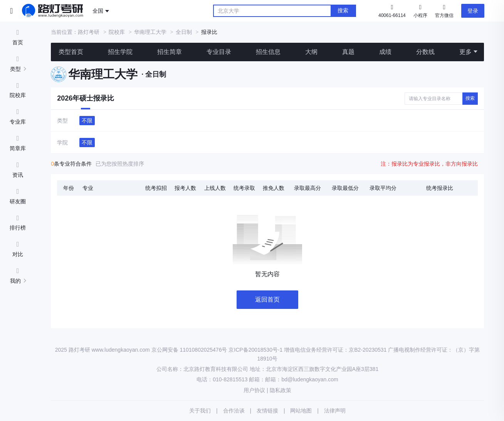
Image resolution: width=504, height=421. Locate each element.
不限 (87, 121)
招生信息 (268, 52)
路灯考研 (89, 32)
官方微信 (444, 10)
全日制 (184, 32)
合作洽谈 (234, 411)
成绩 (385, 52)
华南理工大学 (150, 32)
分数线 (425, 52)
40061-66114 (392, 15)
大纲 (311, 52)
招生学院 (120, 52)
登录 (473, 11)
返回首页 (267, 299)
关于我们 (200, 411)
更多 (465, 52)
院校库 (117, 32)
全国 (98, 11)
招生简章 (170, 52)
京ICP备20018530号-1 (255, 350)
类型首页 (71, 52)
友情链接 (267, 411)
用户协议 (254, 390)
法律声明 (335, 411)
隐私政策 (281, 390)
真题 (348, 52)
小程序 (420, 10)
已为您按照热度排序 (120, 164)
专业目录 (219, 52)
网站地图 (301, 411)
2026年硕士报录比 (86, 98)
